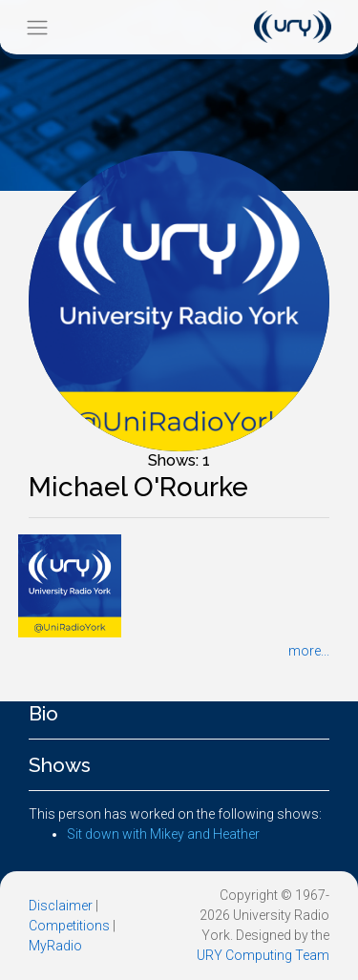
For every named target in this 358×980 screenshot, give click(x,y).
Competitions (69, 926)
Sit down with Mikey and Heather (163, 834)
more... (309, 651)
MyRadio (55, 946)
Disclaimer (61, 906)
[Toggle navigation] (37, 27)
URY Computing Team (263, 955)
